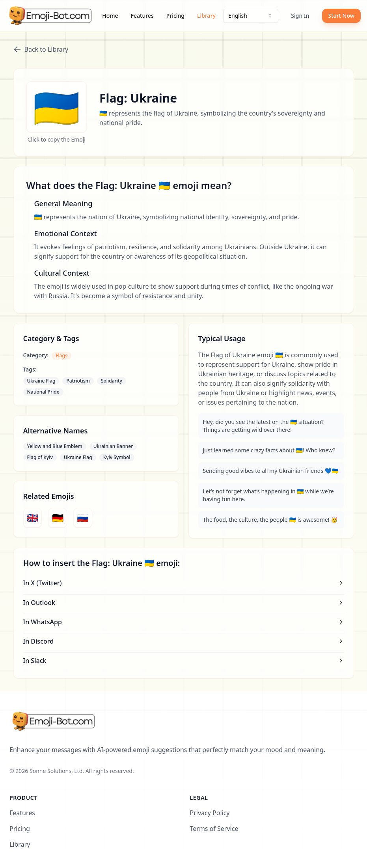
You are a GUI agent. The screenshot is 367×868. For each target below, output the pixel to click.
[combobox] (251, 16)
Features (142, 16)
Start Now (341, 16)
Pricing (175, 16)
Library (206, 16)
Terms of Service (214, 829)
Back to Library (41, 49)
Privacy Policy (210, 813)
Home (110, 16)
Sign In (300, 16)
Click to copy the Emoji (57, 139)
